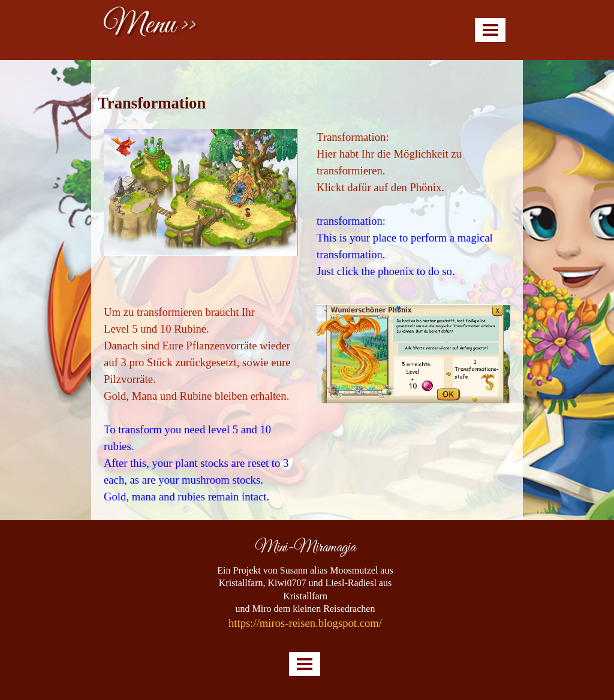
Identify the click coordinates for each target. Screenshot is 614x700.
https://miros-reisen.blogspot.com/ (305, 623)
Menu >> (150, 25)
